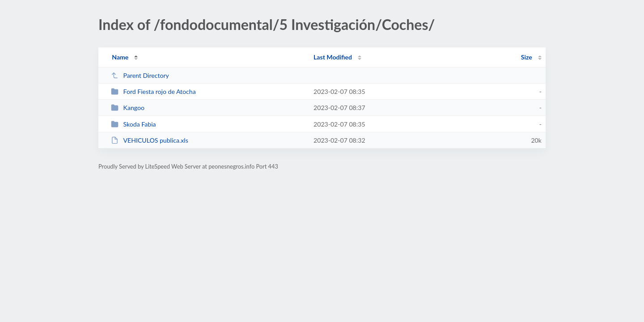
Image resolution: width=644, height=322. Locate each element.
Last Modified (333, 57)
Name (120, 57)
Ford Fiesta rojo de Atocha (153, 91)
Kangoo (128, 108)
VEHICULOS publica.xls (150, 140)
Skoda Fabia (133, 124)
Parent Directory (140, 75)
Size (527, 57)
